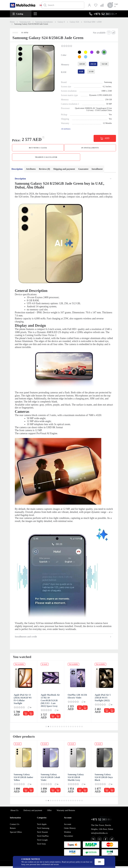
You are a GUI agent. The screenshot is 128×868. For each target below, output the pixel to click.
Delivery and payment (33, 812)
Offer (49, 812)
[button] (35, 68)
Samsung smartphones (44, 22)
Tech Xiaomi (42, 834)
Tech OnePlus (43, 838)
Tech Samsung (43, 830)
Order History (70, 830)
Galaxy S (61, 22)
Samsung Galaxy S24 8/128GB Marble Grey (76, 779)
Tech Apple (42, 826)
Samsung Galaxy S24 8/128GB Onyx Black (104, 779)
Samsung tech (25, 22)
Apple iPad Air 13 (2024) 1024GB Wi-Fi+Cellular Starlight (23, 701)
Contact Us (15, 826)
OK (100, 862)
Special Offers (16, 834)
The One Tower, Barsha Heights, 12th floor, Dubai (102, 829)
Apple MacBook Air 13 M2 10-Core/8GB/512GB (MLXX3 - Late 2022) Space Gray (50, 702)
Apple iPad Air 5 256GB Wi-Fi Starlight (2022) (103, 699)
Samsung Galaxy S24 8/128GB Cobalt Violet (50, 779)
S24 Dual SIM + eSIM (93, 22)
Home (12, 22)
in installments (90, 148)
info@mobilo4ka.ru (99, 835)
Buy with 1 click (38, 148)
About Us (14, 812)
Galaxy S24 (74, 22)
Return (13, 830)
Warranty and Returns (66, 812)
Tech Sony (41, 846)
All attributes (66, 129)
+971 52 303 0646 (102, 821)
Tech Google (42, 842)
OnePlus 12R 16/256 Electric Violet (77, 698)
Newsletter (69, 838)
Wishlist (67, 834)
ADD (107, 138)
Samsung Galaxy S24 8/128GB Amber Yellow (23, 779)
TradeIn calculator (46, 158)
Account (68, 826)
